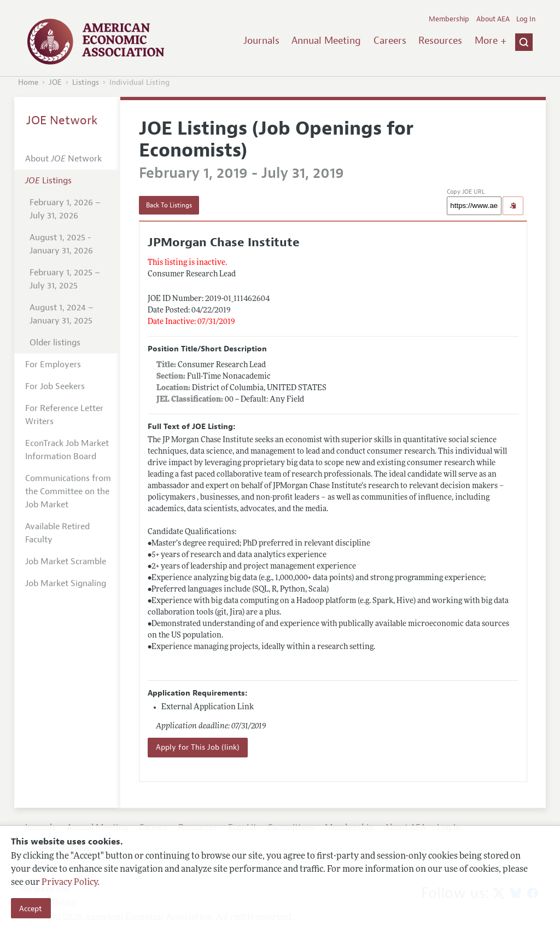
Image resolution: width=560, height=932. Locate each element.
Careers (390, 40)
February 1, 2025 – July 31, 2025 (65, 279)
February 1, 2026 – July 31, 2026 (65, 209)
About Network (63, 159)
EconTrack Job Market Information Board (67, 450)
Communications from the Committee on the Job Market (68, 491)
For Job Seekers (55, 386)
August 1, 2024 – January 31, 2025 (62, 314)
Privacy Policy (69, 883)
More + (491, 40)
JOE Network (62, 120)
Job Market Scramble (66, 561)
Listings (86, 82)
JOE (55, 82)
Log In (526, 19)
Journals (261, 40)
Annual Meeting (326, 40)
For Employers (53, 364)
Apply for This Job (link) (198, 747)
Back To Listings (169, 205)
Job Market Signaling (66, 583)
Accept (31, 908)
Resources (440, 40)
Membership (449, 19)
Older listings (55, 343)
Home (28, 82)
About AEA (493, 19)
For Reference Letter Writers (64, 415)
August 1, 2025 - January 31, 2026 (61, 244)
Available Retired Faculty (57, 533)
